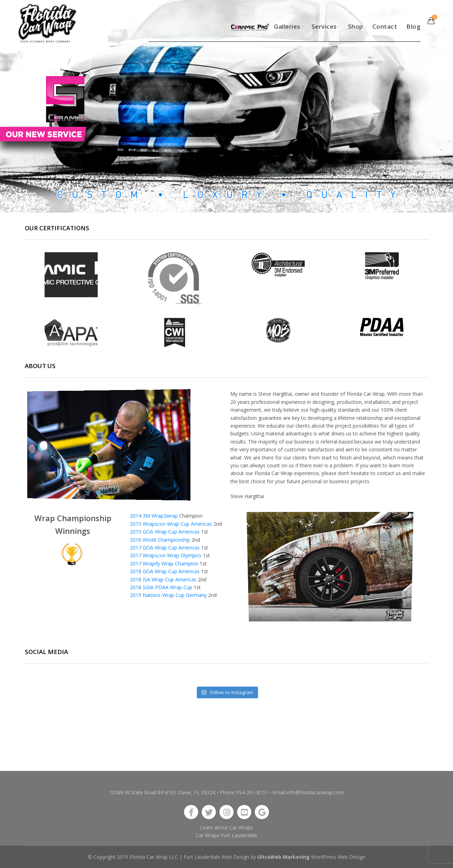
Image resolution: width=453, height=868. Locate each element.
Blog (413, 26)
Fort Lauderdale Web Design (216, 857)
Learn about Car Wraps (226, 827)
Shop (355, 26)
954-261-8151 (252, 792)
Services (324, 26)
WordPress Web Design (338, 857)
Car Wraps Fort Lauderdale (226, 835)
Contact (385, 26)
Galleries (287, 26)
